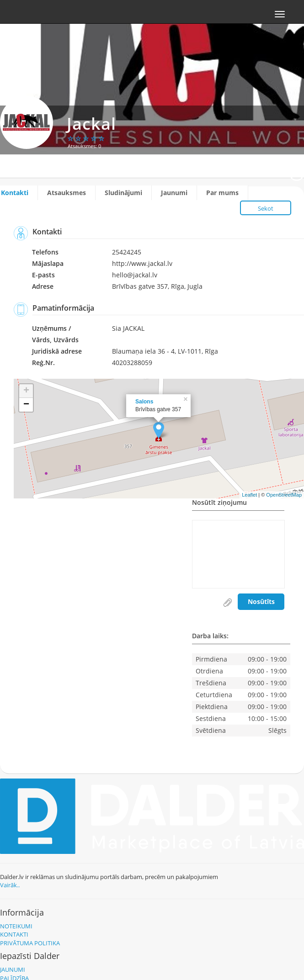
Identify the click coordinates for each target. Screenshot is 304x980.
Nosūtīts (261, 601)
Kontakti (15, 193)
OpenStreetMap (284, 495)
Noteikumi (16, 926)
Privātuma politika (30, 943)
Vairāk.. (10, 885)
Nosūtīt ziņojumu (219, 503)
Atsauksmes (67, 193)
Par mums (222, 193)
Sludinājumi (123, 193)
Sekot (266, 208)
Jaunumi (174, 193)
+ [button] (26, 391)
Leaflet (249, 495)
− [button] (26, 405)
